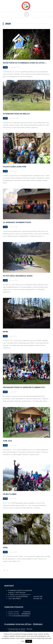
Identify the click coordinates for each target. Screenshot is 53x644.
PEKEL (5, 548)
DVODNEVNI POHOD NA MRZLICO (16, 114)
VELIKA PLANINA (10, 494)
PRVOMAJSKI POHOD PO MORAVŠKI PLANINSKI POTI (24, 387)
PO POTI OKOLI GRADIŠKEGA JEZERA (18, 276)
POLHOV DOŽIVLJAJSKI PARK (15, 167)
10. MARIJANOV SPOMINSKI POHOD (17, 222)
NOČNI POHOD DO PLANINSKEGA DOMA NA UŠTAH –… (25, 63)
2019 (5, 67)
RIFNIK (5, 332)
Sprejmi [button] (29, 641)
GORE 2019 (7, 441)
